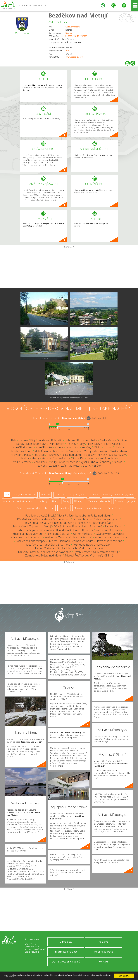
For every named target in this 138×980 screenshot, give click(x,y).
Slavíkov (25, 458)
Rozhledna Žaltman (58, 534)
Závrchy (42, 466)
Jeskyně (131, 501)
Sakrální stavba (115, 508)
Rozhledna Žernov (56, 537)
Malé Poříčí (60, 451)
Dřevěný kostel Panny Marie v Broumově (78, 526)
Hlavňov (71, 444)
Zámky (66, 501)
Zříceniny (78, 501)
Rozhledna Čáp (102, 523)
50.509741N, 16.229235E (76, 36)
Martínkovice (101, 451)
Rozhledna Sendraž (81, 537)
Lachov (108, 447)
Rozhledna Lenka (35, 523)
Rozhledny (42, 501)
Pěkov (28, 455)
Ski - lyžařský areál (77, 495)
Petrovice (39, 455)
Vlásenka (73, 462)
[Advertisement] (69, 268)
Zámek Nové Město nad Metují (44, 555)
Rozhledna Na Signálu (106, 519)
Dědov (20, 444)
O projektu (66, 942)
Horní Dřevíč (94, 444)
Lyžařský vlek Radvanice (110, 534)
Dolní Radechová (36, 444)
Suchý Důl (78, 458)
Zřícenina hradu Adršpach (27, 537)
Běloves (23, 440)
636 (68, 51)
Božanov (70, 440)
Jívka (77, 447)
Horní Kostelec (113, 444)
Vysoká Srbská (89, 462)
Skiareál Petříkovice (76, 555)
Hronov (59, 447)
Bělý (33, 440)
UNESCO (59, 495)
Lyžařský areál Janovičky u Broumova (48, 545)
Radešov (89, 455)
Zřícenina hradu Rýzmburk (111, 537)
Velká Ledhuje (108, 458)
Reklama (103, 942)
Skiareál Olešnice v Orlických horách (55, 548)
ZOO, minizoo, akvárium (25, 495)
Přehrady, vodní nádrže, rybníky (118, 495)
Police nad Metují (72, 455)
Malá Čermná (43, 451)
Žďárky (87, 466)
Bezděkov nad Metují (78, 15)
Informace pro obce (66, 952)
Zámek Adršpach (83, 534)
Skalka (113, 455)
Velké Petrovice (23, 462)
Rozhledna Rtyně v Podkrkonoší (35, 530)
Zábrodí (118, 462)
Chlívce (123, 440)
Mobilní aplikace (103, 952)
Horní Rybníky (44, 447)
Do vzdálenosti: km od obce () (55, 473)
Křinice (97, 447)
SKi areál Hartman (59, 541)
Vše (7, 495)
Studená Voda (62, 458)
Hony (82, 444)
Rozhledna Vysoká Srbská (41, 516)
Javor (69, 447)
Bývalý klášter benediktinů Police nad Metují (85, 516)
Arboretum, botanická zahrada (18, 501)
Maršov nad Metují (80, 451)
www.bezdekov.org (74, 57)
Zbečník (54, 466)
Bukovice (82, 440)
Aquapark (46, 495)
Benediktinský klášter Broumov (75, 530)
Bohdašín (43, 440)
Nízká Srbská (119, 451)
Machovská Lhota (22, 451)
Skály (123, 455)
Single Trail (64, 508)
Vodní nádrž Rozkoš (91, 548)
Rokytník (102, 455)
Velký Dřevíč (58, 462)
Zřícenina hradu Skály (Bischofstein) (70, 523)
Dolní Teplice (57, 444)
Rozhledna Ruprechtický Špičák (91, 545)
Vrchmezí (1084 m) (101, 555)
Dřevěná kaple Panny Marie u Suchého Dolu (44, 519)
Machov (119, 447)
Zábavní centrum (95, 508)
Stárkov (46, 458)
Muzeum (78, 508)
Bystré (94, 440)
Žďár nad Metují (71, 466)
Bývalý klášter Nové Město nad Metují (96, 552)
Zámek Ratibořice (83, 541)
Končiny (86, 447)
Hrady (55, 501)
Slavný (36, 458)
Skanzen (94, 495)
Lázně (19, 508)
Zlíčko (97, 466)
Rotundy (119, 501)
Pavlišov (17, 455)
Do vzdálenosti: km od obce (59, 418)
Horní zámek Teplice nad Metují (32, 526)
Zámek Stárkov (82, 519)
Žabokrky (106, 462)
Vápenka (92, 458)
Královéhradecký (73, 27)
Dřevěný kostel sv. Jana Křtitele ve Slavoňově (45, 552)
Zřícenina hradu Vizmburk (28, 534)
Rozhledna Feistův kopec (31, 541)
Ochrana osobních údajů (66, 962)
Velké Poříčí (41, 462)
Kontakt (103, 962)
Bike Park (50, 508)
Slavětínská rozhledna (109, 541)
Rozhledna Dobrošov (108, 530)
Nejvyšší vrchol (33, 508)
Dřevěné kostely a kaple (99, 501)
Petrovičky (53, 455)
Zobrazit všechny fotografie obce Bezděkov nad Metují (69, 398)
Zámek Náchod (114, 526)
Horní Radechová (23, 447)
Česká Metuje (108, 440)
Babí (14, 440)
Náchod (69, 33)
